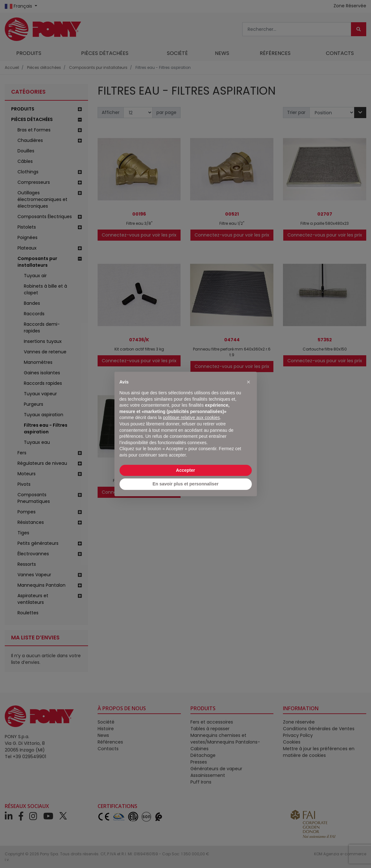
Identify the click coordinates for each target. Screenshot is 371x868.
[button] (249, 382)
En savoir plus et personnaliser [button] (186, 484)
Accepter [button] (186, 470)
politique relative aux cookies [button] (191, 417)
